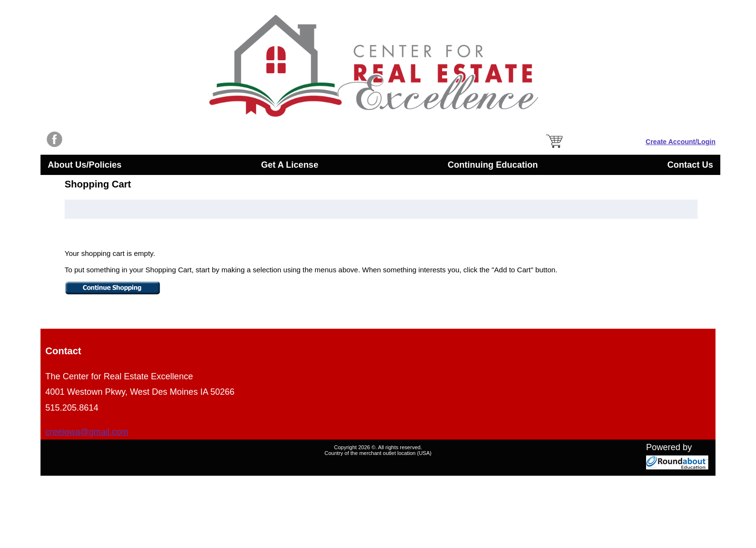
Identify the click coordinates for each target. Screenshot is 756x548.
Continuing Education (493, 165)
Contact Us (690, 165)
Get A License (290, 165)
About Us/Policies (87, 166)
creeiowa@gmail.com (87, 432)
